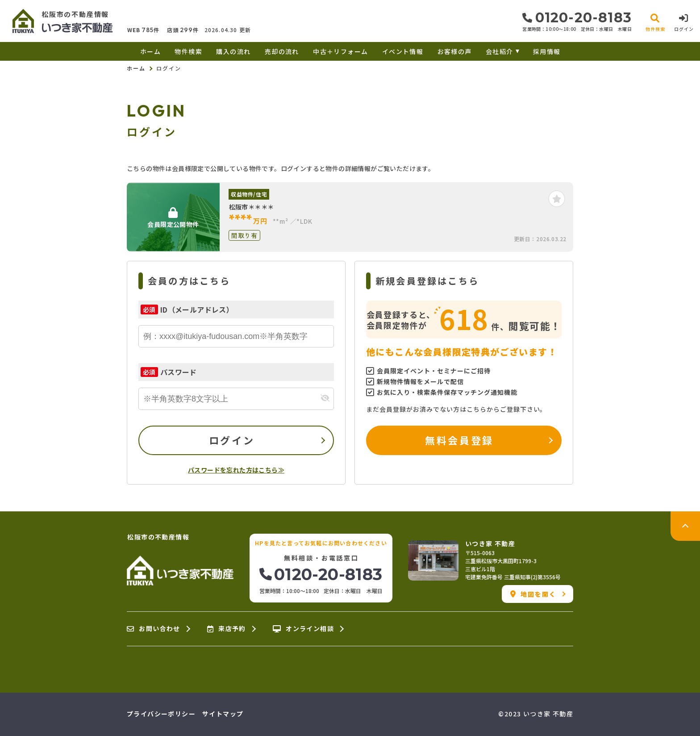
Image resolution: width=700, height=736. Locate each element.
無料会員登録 (459, 440)
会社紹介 (500, 51)
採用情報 (547, 51)
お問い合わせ (154, 629)
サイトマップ (223, 714)
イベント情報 (403, 51)
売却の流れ (282, 51)
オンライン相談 (303, 629)
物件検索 (188, 51)
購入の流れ (233, 51)
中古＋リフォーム (340, 51)
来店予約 (227, 629)
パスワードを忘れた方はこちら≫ (236, 470)
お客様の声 (455, 51)
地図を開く (533, 594)
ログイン (232, 440)
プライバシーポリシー (161, 714)
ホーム (150, 51)
